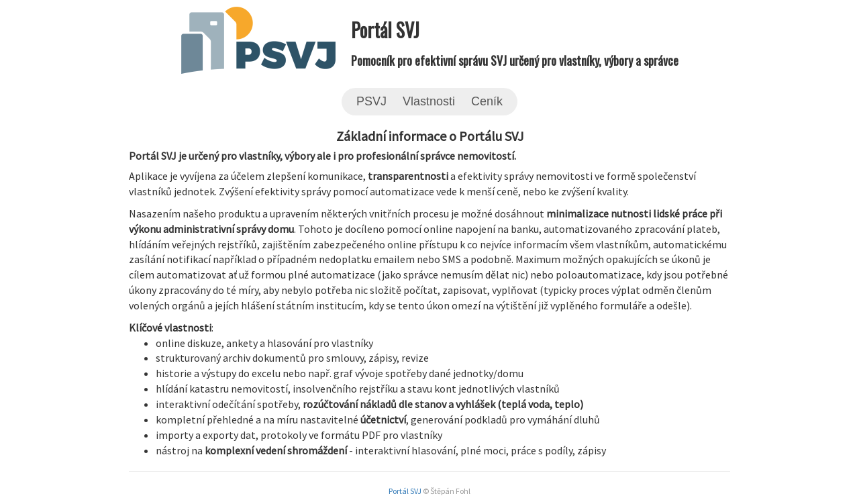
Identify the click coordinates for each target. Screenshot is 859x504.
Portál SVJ (405, 491)
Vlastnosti (429, 101)
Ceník (487, 101)
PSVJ (371, 101)
